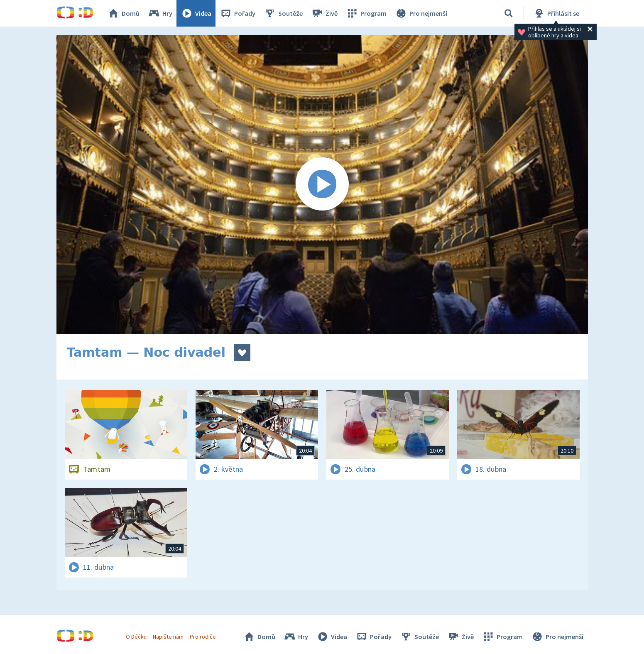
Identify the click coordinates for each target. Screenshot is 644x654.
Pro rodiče (203, 637)
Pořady (238, 13)
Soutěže (283, 13)
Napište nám (168, 637)
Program (366, 13)
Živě (324, 13)
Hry (160, 13)
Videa (196, 13)
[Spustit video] (322, 184)
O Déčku (136, 637)
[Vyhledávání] (509, 13)
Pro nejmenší (421, 13)
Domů (123, 13)
